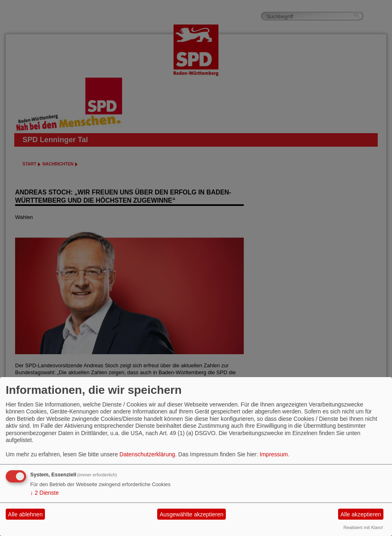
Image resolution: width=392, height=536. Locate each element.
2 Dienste (45, 493)
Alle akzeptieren (361, 514)
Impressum (274, 454)
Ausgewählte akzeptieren (192, 514)
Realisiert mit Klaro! (363, 527)
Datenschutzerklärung (147, 454)
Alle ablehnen (26, 514)
